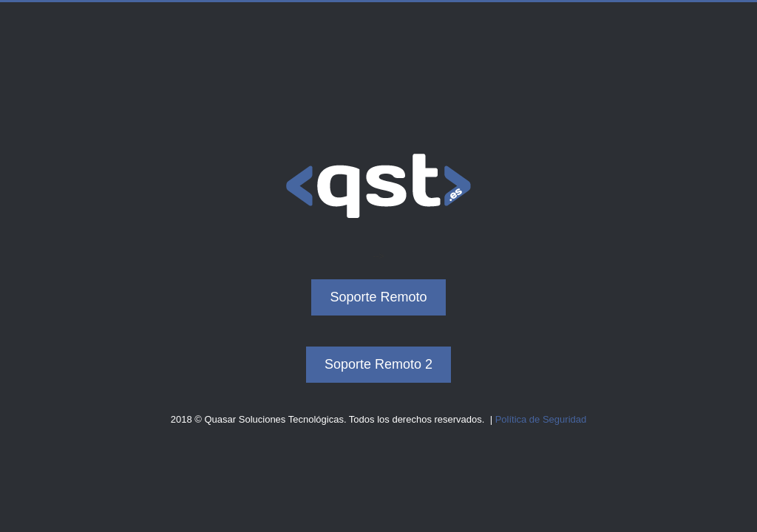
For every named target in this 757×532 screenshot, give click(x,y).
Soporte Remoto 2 (378, 364)
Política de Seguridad (541, 419)
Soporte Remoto (378, 298)
